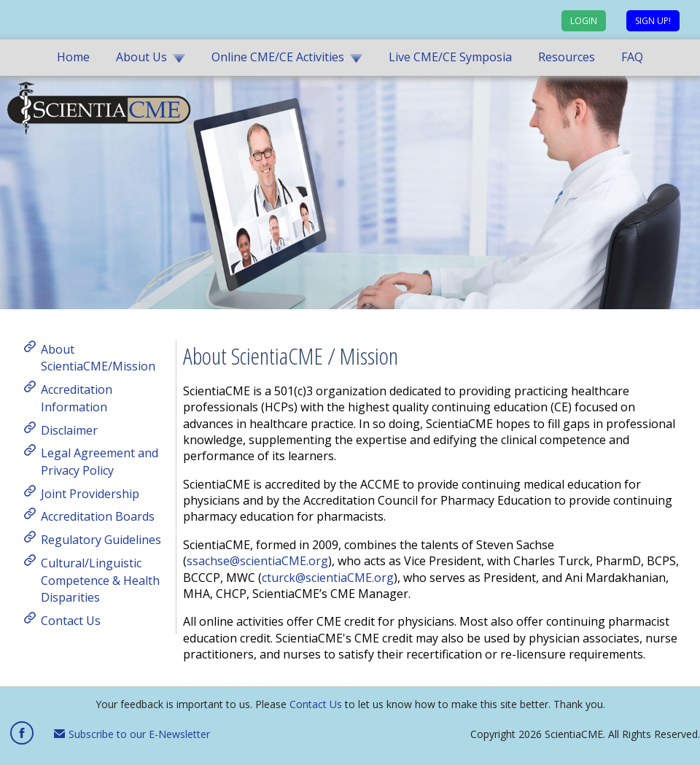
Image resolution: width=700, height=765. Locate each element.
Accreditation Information (77, 398)
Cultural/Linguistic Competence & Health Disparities (100, 580)
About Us (141, 57)
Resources (567, 57)
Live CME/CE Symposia (450, 57)
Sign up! (653, 21)
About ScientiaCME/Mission (98, 357)
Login (584, 21)
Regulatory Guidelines (101, 540)
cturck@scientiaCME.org (328, 578)
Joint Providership (90, 493)
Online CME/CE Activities (278, 57)
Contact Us (71, 621)
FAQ (632, 57)
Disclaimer (69, 430)
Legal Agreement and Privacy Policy (100, 462)
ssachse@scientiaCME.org (257, 561)
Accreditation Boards (98, 516)
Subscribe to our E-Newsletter (132, 734)
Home (73, 57)
